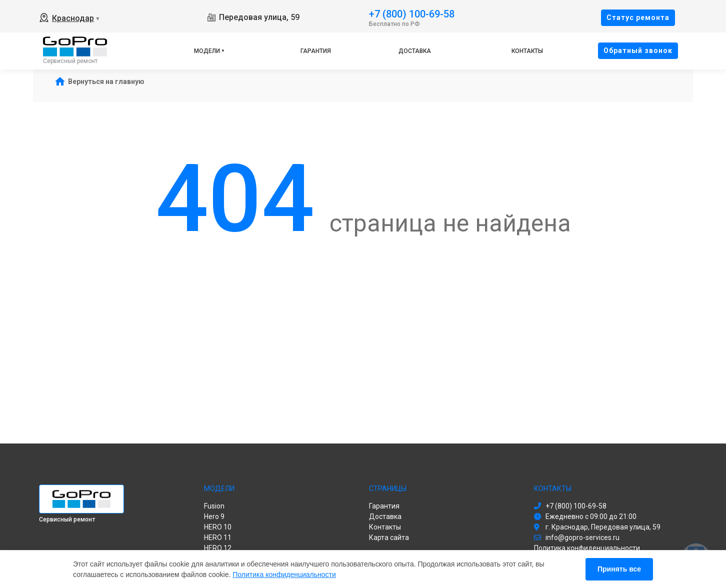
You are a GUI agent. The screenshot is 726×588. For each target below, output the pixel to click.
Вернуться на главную (106, 81)
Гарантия (316, 51)
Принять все (619, 569)
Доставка (415, 51)
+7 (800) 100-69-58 (412, 13)
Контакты (527, 51)
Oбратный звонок (638, 50)
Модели (207, 51)
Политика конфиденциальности (284, 574)
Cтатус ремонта (638, 17)
